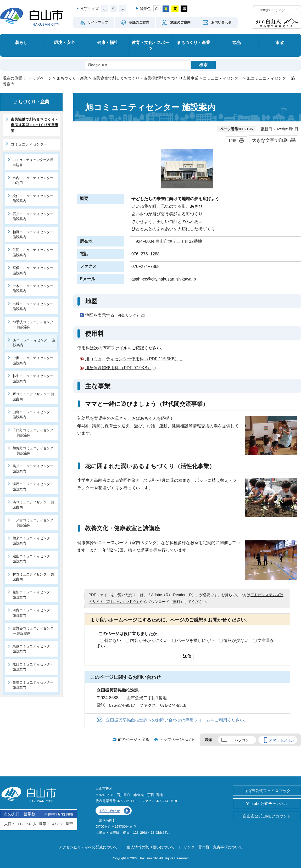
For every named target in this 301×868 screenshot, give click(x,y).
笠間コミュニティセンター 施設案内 (33, 252)
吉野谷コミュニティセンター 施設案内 (33, 631)
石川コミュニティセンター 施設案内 (33, 216)
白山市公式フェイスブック (267, 791)
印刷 (233, 141)
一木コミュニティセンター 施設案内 (33, 288)
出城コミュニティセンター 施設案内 (33, 306)
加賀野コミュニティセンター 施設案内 (33, 451)
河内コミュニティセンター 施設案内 (33, 613)
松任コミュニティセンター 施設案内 (33, 198)
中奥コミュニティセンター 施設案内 (33, 360)
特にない (113, 640)
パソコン (242, 740)
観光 (237, 42)
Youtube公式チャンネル (267, 803)
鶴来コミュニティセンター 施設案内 (33, 541)
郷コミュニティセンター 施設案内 (34, 396)
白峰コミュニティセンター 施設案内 (33, 685)
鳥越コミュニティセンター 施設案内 (33, 649)
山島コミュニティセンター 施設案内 (33, 415)
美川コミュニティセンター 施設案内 (33, 468)
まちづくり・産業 (193, 42)
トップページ (40, 78)
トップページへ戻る (177, 739)
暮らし (21, 42)
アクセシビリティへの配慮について (88, 847)
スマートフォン (282, 740)
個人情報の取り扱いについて (151, 847)
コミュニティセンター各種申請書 (33, 162)
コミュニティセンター (222, 78)
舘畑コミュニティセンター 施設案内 (33, 595)
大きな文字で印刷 (270, 140)
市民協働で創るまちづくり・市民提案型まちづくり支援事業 (145, 78)
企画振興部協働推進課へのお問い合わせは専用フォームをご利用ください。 (177, 720)
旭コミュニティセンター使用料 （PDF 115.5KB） (134, 359)
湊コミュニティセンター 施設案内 (34, 505)
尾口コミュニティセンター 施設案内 (33, 667)
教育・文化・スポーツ (150, 45)
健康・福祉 (108, 42)
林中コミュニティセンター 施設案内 (33, 378)
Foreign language (271, 10)
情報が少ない (236, 640)
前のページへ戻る (133, 739)
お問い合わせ (110, 811)
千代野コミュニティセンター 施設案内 (33, 433)
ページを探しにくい (196, 640)
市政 (280, 42)
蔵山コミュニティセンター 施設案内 (33, 559)
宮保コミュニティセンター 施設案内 (33, 270)
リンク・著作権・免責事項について (213, 847)
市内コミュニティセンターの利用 (33, 180)
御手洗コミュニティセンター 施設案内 (33, 324)
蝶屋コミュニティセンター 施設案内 (33, 486)
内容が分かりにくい (149, 640)
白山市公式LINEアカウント (267, 816)
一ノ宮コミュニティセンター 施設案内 (33, 523)
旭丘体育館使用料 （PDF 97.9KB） (120, 368)
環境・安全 (64, 42)
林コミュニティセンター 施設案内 (34, 577)
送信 (187, 656)
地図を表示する (115, 315)
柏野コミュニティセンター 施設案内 (33, 234)
